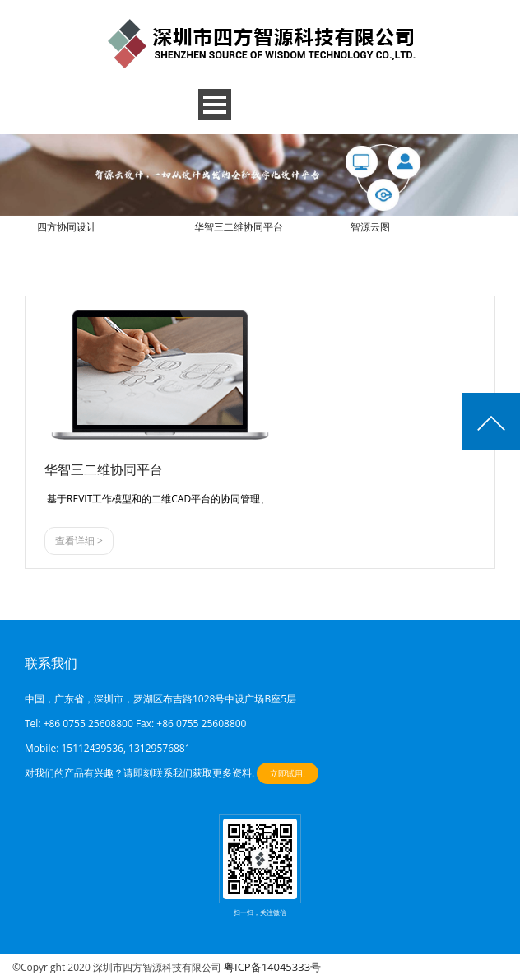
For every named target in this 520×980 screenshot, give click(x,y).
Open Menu (215, 105)
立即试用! (288, 773)
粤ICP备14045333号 (272, 967)
